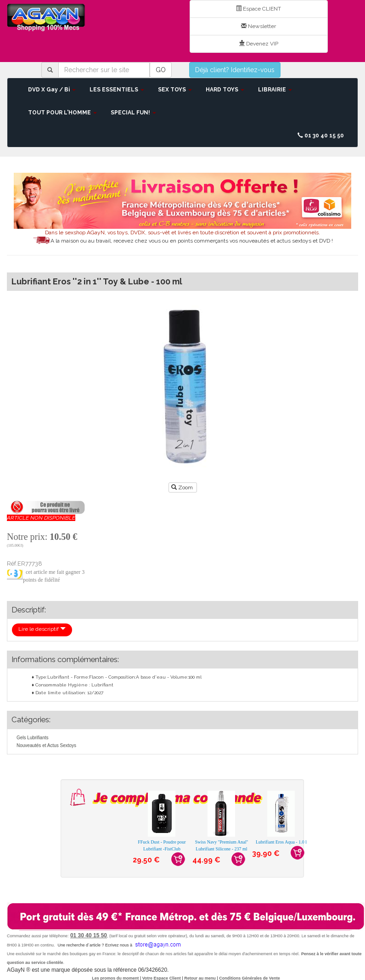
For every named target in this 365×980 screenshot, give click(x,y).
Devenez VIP (259, 44)
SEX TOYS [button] (175, 90)
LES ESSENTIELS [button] (117, 90)
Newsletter (258, 26)
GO (161, 70)
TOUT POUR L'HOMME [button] (62, 113)
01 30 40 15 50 (321, 136)
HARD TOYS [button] (225, 90)
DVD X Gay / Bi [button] (52, 90)
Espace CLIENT (258, 9)
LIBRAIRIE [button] (275, 90)
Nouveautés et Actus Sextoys (46, 745)
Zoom (183, 487)
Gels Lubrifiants (32, 738)
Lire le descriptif (42, 629)
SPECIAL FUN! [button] (133, 113)
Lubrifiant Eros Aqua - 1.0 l (281, 842)
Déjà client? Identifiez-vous (235, 70)
